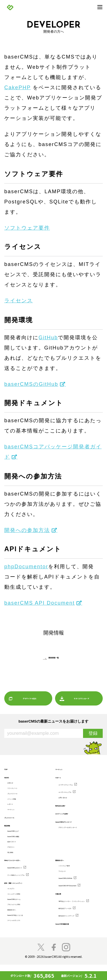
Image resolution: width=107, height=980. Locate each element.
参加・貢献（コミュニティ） (25, 892)
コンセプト (15, 897)
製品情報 (11, 830)
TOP (7, 769)
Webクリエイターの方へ (22, 868)
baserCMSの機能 (20, 841)
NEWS (9, 777)
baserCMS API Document (40, 603)
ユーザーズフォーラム (74, 785)
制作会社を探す (66, 807)
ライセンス (19, 301)
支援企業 (62, 904)
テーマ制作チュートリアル (26, 883)
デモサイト (15, 854)
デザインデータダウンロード (79, 829)
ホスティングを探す (69, 815)
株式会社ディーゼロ (73, 922)
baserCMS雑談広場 (69, 939)
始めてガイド (17, 847)
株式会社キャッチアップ (76, 930)
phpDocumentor (26, 567)
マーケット (15, 813)
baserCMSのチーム (21, 909)
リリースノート (18, 789)
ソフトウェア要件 (27, 228)
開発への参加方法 (27, 530)
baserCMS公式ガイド (23, 875)
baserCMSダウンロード (72, 823)
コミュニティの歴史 (22, 903)
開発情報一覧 (54, 658)
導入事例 (14, 860)
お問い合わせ (68, 798)
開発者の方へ (17, 921)
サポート (62, 777)
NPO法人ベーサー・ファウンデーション (79, 912)
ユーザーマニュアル (73, 792)
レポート (14, 807)
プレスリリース (18, 795)
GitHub (48, 338)
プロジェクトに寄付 (22, 915)
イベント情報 (17, 801)
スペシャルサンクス (22, 933)
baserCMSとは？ (20, 835)
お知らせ (14, 783)
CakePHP (18, 88)
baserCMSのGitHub (31, 384)
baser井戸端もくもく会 (24, 927)
